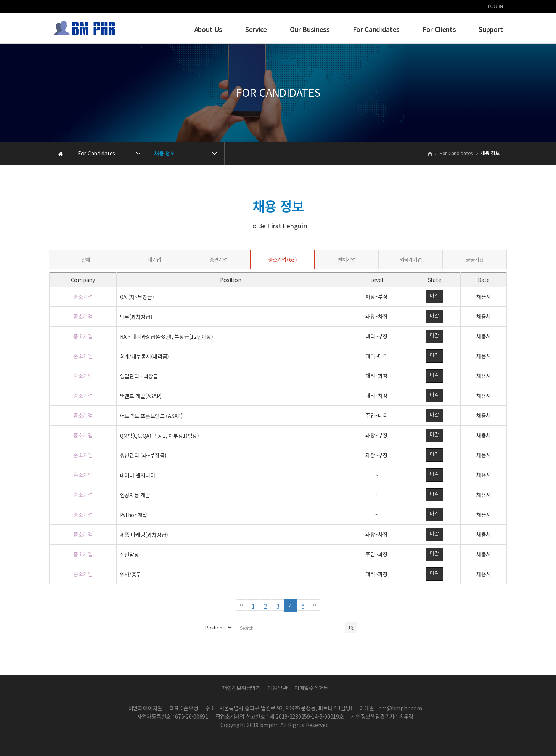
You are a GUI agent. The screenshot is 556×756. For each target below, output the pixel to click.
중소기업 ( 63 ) (282, 259)
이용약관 (277, 688)
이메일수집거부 (311, 688)
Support (491, 29)
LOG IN (495, 6)
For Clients (439, 29)
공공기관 (474, 259)
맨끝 (315, 605)
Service (256, 29)
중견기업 (218, 259)
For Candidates (376, 29)
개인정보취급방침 (241, 688)
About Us (208, 29)
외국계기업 (411, 259)
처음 (241, 605)
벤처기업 (346, 259)
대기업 (154, 259)
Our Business (310, 29)
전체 (86, 259)
